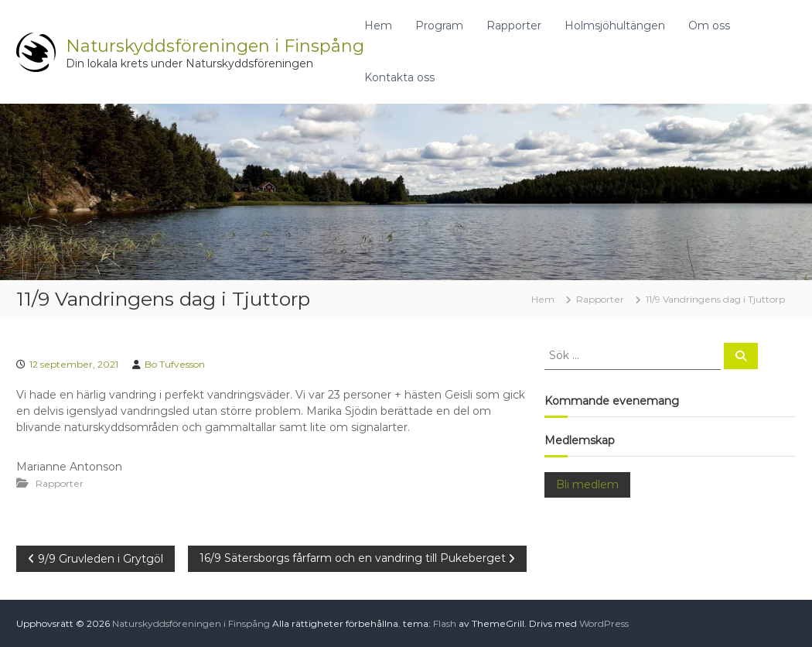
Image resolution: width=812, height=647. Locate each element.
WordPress (604, 623)
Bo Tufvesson (175, 364)
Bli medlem (587, 484)
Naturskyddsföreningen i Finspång (215, 46)
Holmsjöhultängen (615, 26)
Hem (378, 26)
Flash (445, 623)
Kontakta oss (399, 77)
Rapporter (514, 26)
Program (439, 26)
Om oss (709, 26)
